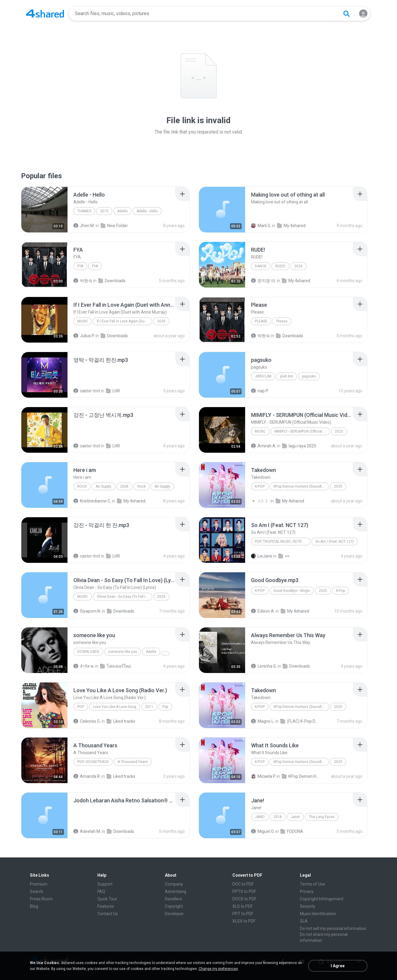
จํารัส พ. (84, 666)
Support (105, 884)
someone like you (123, 652)
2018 (278, 817)
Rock (82, 486)
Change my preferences (218, 969)
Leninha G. (264, 666)
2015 (104, 211)
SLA (304, 921)
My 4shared (291, 226)
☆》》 (260, 501)
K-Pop (260, 486)
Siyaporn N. (87, 611)
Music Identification (318, 914)
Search (37, 891)
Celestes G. (87, 721)
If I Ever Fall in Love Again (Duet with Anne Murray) (124, 321)
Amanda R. (87, 776)
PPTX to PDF (244, 891)
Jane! (260, 817)
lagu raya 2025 (299, 446)
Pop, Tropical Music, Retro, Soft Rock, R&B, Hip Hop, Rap (283, 542)
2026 (298, 266)
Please (261, 321)
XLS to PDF (243, 906)
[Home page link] (45, 14)
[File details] (44, 210)
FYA (80, 266)
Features (106, 906)
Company (174, 884)
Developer (174, 914)
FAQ (101, 891)
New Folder (114, 226)
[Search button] (346, 14)
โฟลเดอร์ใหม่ (115, 666)
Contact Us (108, 914)
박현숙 (83, 281)
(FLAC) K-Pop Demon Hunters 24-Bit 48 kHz (300, 721)
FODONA (292, 831)
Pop (81, 707)
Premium (39, 884)
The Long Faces (322, 817)
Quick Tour (107, 899)
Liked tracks (121, 721)
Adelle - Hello (147, 211)
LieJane (262, 556)
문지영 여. (263, 281)
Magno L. (263, 721)
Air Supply (103, 486)
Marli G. (261, 226)
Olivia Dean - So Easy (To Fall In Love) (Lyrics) (124, 597)
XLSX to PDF (244, 921)
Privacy (307, 891)
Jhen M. (84, 226)
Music (83, 321)
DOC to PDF (243, 884)
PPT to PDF (243, 914)
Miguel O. (263, 831)
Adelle (122, 211)
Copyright (174, 906)
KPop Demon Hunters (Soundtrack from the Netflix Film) (301, 486)
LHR (113, 391)
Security (308, 906)
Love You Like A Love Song (115, 707)
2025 (161, 321)
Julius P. (84, 336)
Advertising (176, 891)
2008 (124, 486)
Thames (84, 211)
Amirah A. (264, 446)
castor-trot (87, 391)
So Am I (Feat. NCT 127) (335, 542)
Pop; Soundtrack (93, 762)
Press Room (41, 899)
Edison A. (263, 611)
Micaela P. (263, 776)
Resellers (173, 899)
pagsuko (309, 376)
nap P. (260, 391)
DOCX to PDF (244, 899)
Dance (261, 266)
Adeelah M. (87, 831)
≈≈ (284, 556)
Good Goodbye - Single (292, 591)
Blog (34, 906)
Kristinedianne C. (92, 501)
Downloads (112, 281)
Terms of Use (312, 884)
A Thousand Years (133, 762)
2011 (149, 707)
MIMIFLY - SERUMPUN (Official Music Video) (302, 431)
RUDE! (280, 266)
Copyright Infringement (322, 899)
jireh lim (263, 376)
